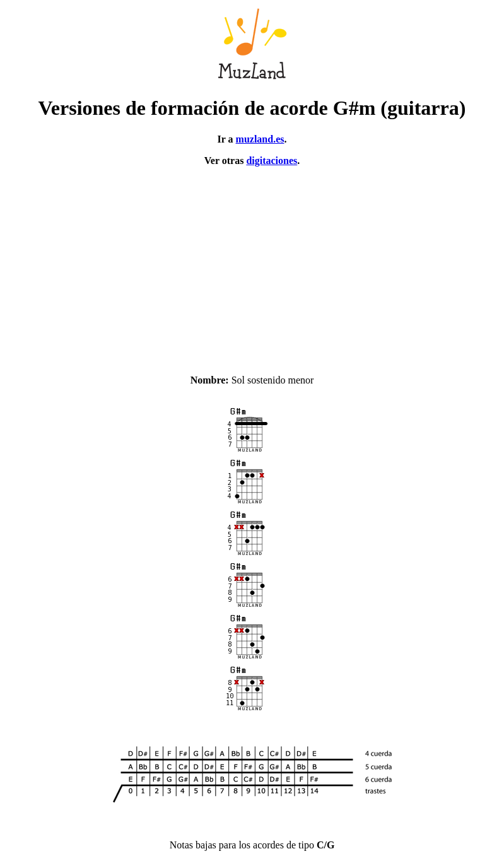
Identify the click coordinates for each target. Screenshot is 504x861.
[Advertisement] (252, 265)
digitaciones (272, 161)
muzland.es (260, 139)
